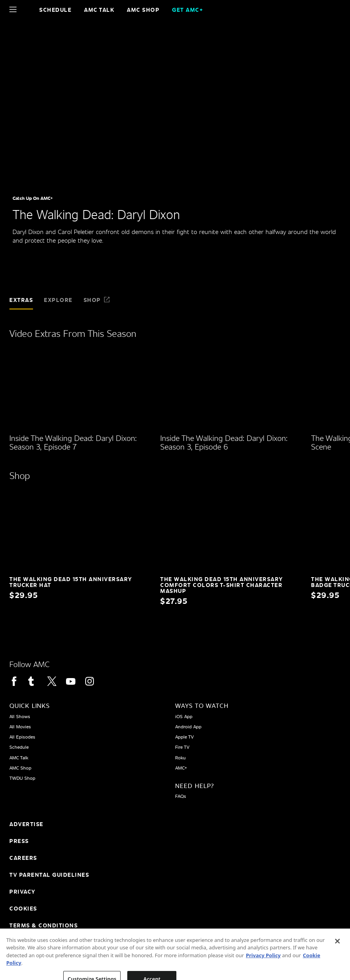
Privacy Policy (263, 967)
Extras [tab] (21, 300)
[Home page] (27, 9)
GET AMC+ (188, 10)
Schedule (55, 10)
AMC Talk (99, 10)
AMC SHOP (143, 10)
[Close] (337, 953)
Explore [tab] (58, 300)
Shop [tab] (97, 300)
